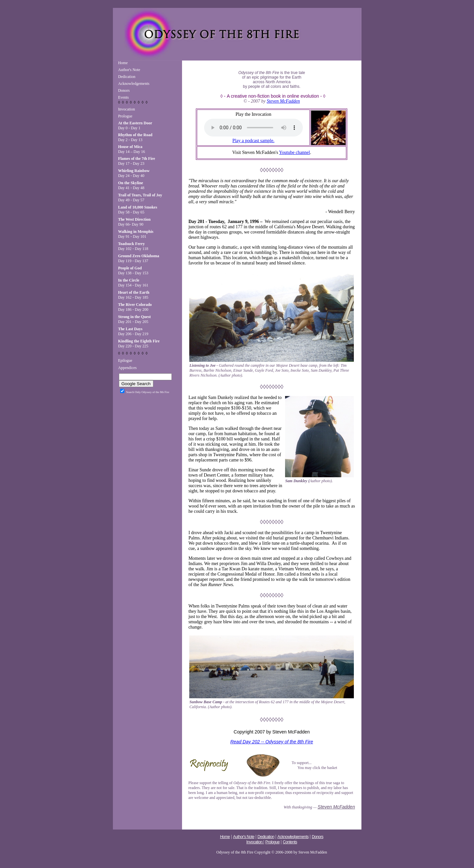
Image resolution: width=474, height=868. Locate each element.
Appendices (128, 368)
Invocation (127, 109)
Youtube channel (295, 152)
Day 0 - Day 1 (135, 125)
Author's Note (129, 70)
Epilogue (125, 360)
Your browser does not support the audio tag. (253, 128)
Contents (290, 842)
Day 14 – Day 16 (132, 149)
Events (124, 97)
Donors (124, 90)
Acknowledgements (134, 84)
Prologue (125, 116)
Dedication (127, 77)
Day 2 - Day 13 (135, 137)
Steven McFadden (283, 101)
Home (123, 63)
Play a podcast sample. (253, 141)
